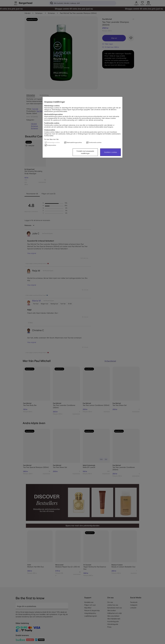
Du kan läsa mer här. (52, 139)
